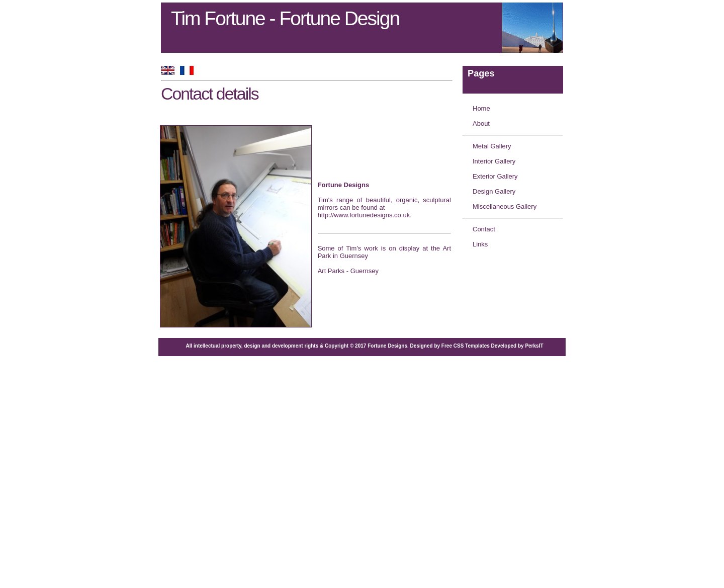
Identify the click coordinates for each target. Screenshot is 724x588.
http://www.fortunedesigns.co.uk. (365, 215)
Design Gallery (494, 191)
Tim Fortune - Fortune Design (285, 18)
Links (480, 244)
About (481, 123)
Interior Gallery (494, 161)
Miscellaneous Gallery (505, 206)
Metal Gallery (492, 146)
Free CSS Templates (466, 346)
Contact (484, 229)
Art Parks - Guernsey (348, 271)
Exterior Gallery (495, 176)
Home (481, 108)
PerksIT (534, 346)
